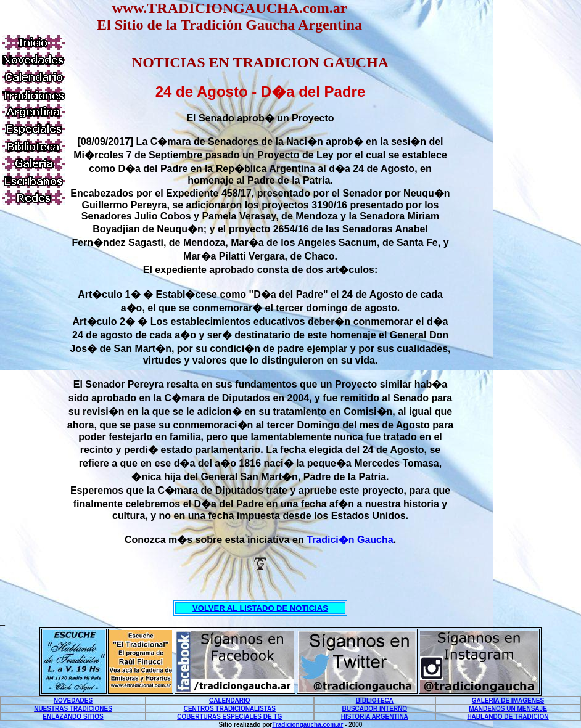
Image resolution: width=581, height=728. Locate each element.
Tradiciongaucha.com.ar (307, 725)
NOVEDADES (73, 701)
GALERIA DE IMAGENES (508, 701)
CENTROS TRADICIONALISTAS (230, 709)
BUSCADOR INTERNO (375, 709)
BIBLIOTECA (375, 701)
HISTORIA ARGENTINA (375, 717)
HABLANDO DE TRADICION (508, 717)
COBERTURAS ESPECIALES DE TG (229, 717)
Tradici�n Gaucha (350, 540)
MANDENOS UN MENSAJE (508, 709)
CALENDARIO (230, 701)
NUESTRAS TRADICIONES (73, 709)
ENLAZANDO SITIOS (73, 717)
